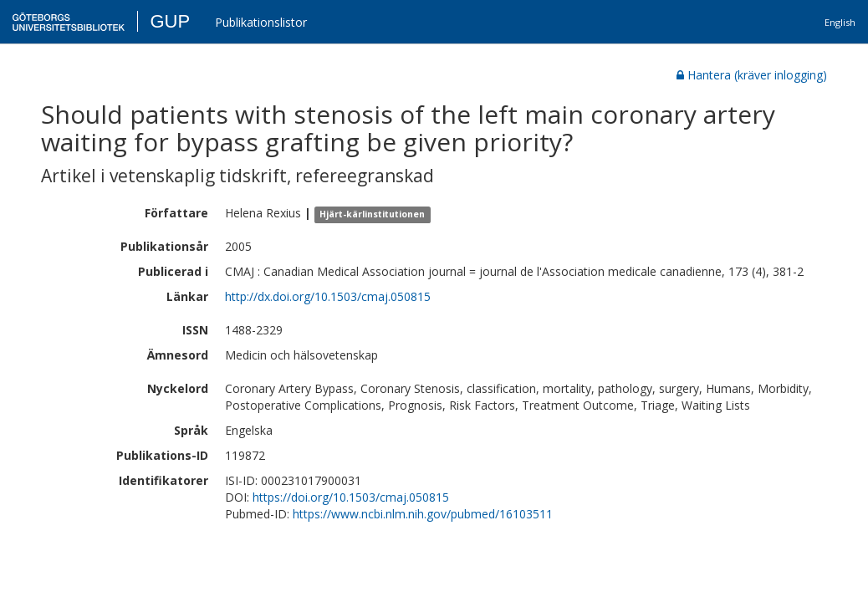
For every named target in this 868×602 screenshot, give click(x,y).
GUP (170, 21)
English (840, 22)
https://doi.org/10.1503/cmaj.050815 (351, 497)
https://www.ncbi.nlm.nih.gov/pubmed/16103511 (423, 514)
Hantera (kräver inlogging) (752, 75)
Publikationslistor (261, 22)
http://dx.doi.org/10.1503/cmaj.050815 (328, 296)
